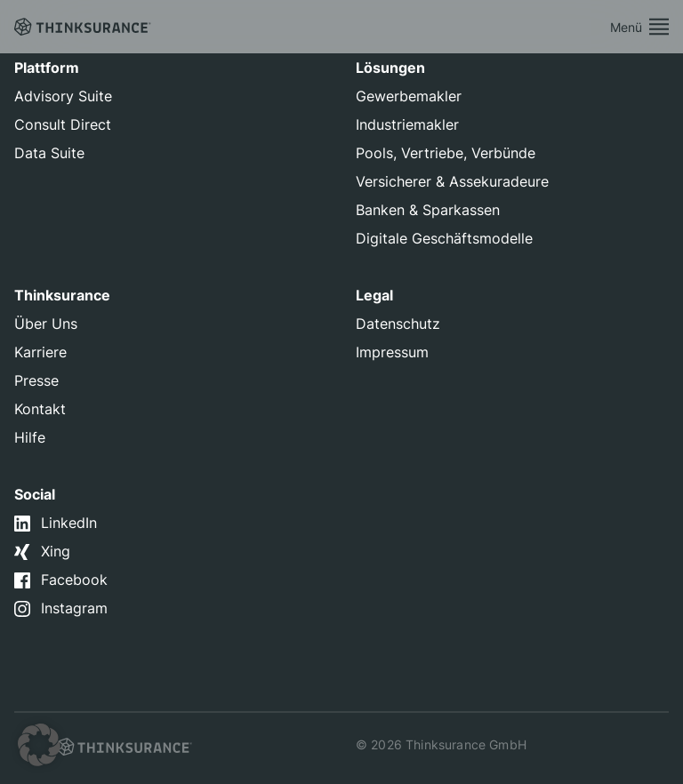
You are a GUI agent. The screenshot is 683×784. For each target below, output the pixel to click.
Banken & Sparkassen (428, 210)
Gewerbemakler (409, 96)
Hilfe (30, 437)
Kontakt (40, 409)
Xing (56, 551)
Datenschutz (398, 324)
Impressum (392, 352)
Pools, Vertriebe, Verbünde (446, 153)
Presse (36, 380)
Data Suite (49, 153)
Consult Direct (63, 124)
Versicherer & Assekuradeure (452, 181)
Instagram (74, 608)
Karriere (40, 352)
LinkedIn (69, 523)
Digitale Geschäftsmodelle (444, 238)
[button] (39, 745)
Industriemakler (407, 124)
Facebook (74, 580)
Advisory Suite (63, 96)
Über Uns (46, 324)
